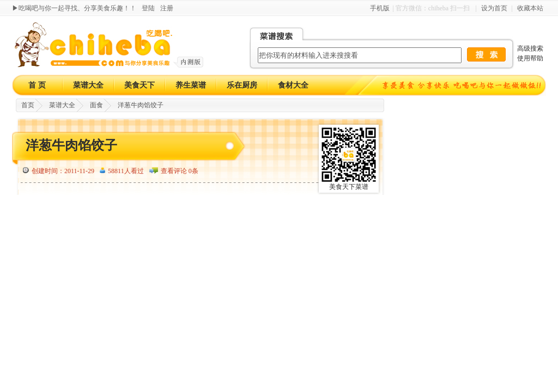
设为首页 (494, 8)
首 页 (37, 85)
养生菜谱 (191, 85)
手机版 (380, 8)
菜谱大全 (88, 85)
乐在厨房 (242, 85)
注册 (167, 8)
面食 (96, 105)
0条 (193, 171)
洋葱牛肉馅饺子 (141, 105)
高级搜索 (530, 48)
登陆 (148, 8)
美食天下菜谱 (349, 187)
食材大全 (293, 85)
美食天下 (139, 85)
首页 (28, 105)
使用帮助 (530, 58)
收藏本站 (530, 8)
